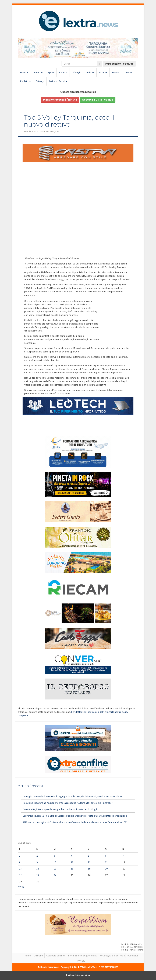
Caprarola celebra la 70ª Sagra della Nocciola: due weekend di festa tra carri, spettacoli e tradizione (75, 816)
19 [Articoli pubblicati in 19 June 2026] (89, 869)
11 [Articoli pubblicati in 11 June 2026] (72, 862)
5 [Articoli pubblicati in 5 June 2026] (89, 856)
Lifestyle (77, 72)
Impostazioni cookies (119, 64)
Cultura (63, 72)
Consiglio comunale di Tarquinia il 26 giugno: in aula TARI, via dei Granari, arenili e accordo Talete (72, 796)
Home (28, 956)
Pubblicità (25, 81)
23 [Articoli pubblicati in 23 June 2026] (38, 875)
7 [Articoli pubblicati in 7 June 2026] (123, 856)
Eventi (38, 72)
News (24, 72)
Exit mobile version (78, 975)
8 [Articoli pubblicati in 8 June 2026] (20, 862)
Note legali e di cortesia (112, 956)
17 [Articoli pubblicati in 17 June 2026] (55, 869)
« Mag (21, 886)
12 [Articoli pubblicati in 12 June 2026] (89, 862)
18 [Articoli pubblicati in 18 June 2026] (72, 869)
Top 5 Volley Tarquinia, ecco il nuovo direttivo (69, 121)
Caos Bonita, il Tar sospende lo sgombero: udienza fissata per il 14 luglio (60, 809)
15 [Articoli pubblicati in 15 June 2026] (20, 869)
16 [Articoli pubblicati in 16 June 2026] (38, 869)
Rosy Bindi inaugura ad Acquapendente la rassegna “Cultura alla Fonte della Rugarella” (68, 803)
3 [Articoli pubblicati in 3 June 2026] (54, 856)
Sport (51, 72)
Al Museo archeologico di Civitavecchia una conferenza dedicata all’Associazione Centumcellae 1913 (75, 822)
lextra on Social (58, 81)
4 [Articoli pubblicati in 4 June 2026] (71, 856)
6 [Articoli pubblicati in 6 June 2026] (106, 856)
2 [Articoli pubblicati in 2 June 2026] (37, 856)
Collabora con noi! (56, 956)
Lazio (103, 72)
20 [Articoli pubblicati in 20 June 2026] (106, 869)
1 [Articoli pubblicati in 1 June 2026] (20, 856)
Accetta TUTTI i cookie (98, 100)
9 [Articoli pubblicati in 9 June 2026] (37, 862)
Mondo (116, 72)
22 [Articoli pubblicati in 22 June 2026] (20, 875)
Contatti (129, 72)
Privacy (40, 81)
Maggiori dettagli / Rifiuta (60, 100)
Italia (90, 72)
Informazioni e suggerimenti (82, 956)
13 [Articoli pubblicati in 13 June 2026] (106, 862)
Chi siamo (39, 956)
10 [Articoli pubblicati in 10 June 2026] (55, 862)
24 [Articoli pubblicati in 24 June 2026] (55, 875)
